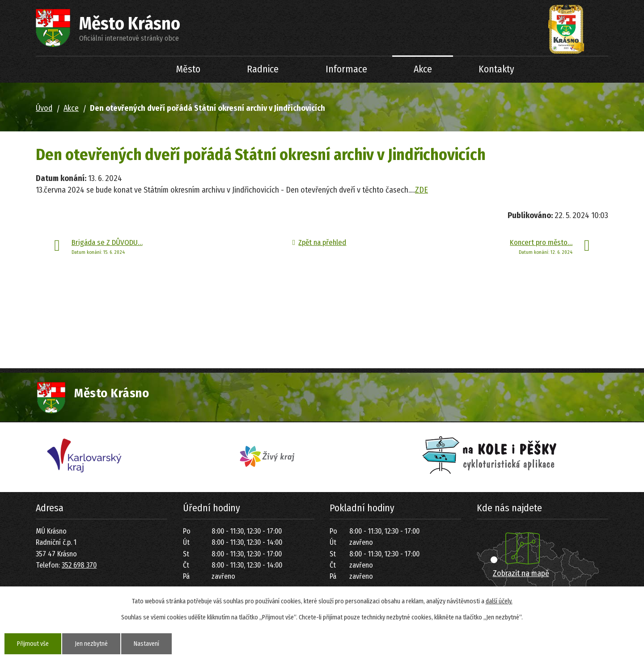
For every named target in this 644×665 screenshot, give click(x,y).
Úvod (130, 69)
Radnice (263, 69)
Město (188, 69)
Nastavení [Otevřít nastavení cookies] (146, 644)
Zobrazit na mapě (521, 573)
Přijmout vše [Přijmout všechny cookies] (33, 644)
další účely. (499, 601)
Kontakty (496, 69)
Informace (346, 69)
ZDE (422, 190)
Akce (423, 69)
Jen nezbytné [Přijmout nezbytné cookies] (91, 644)
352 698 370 (79, 565)
